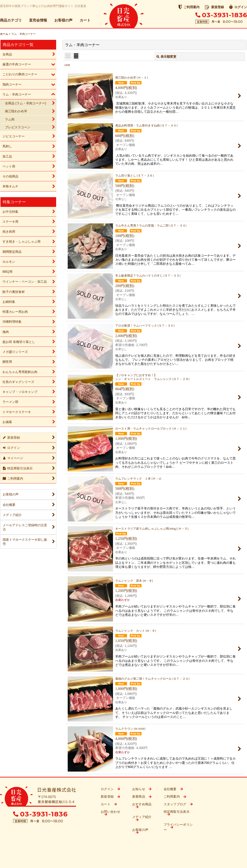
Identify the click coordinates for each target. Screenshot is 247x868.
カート (85, 20)
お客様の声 (63, 20)
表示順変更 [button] (166, 57)
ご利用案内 (189, 7)
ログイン (238, 7)
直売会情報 (38, 20)
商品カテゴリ (11, 20)
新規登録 (214, 7)
